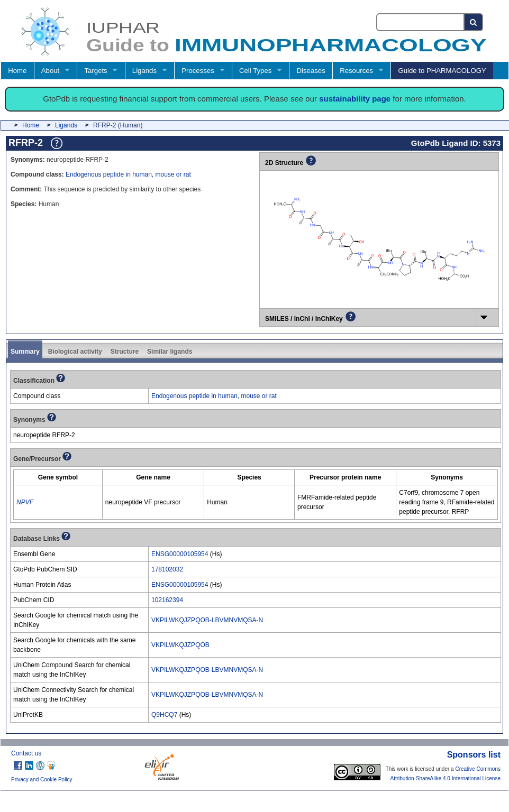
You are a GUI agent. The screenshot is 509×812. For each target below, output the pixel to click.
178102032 (167, 569)
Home (17, 71)
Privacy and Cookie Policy (42, 779)
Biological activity (75, 352)
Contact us (26, 753)
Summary (25, 352)
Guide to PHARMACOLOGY (442, 71)
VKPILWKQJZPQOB (180, 645)
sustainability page (355, 99)
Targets (96, 71)
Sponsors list (474, 755)
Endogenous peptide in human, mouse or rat (128, 174)
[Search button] (474, 22)
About (50, 71)
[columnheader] (58, 477)
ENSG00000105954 (180, 554)
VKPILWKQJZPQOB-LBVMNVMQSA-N (207, 620)
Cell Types (255, 71)
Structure (125, 352)
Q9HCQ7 (164, 715)
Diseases (311, 71)
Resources (356, 71)
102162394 (167, 600)
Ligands (144, 71)
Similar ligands (170, 352)
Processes (198, 71)
